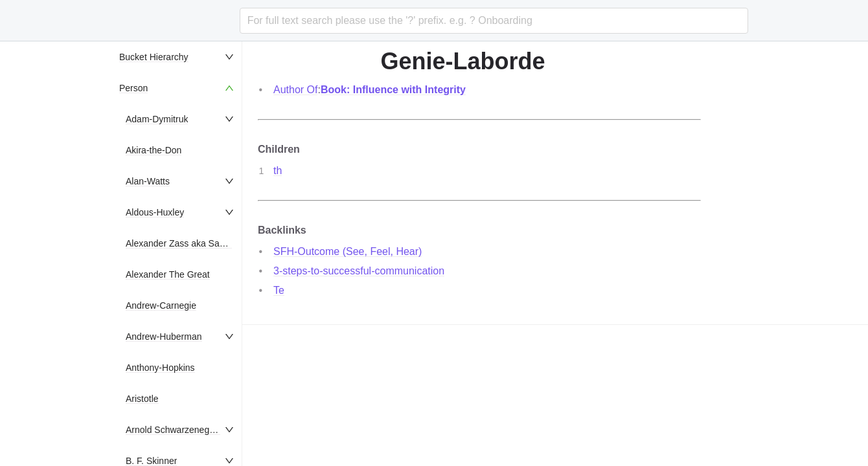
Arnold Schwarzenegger (174, 430)
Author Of (295, 90)
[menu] (177, 254)
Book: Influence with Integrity (393, 90)
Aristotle (142, 399)
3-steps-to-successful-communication (359, 271)
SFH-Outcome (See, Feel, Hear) (348, 251)
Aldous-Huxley (155, 212)
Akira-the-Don (154, 150)
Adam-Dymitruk (157, 119)
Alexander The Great (168, 274)
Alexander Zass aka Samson (184, 243)
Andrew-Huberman (164, 337)
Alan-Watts (148, 181)
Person (133, 88)
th (278, 171)
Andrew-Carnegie (161, 305)
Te (279, 290)
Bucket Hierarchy (154, 57)
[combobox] (494, 21)
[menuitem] (177, 57)
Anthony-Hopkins (160, 368)
